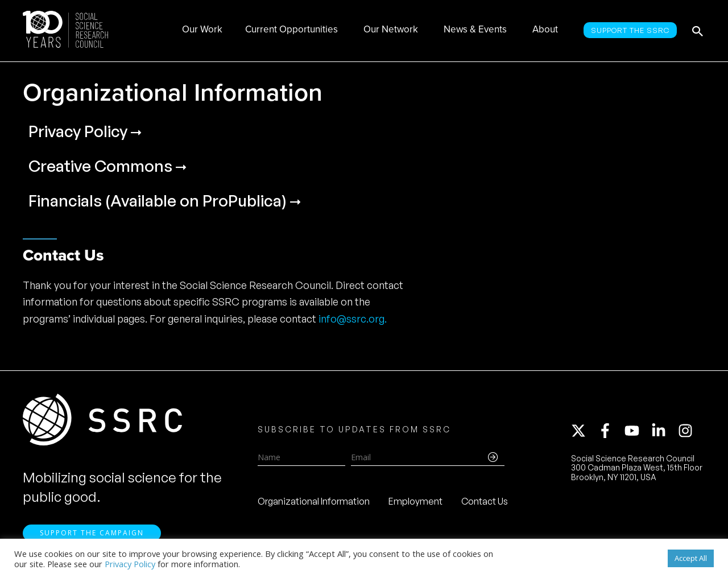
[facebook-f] (610, 431)
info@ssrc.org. (353, 319)
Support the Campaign (92, 533)
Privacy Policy (130, 564)
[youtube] (637, 431)
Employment (415, 501)
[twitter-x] (584, 431)
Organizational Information (314, 501)
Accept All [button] (691, 558)
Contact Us (485, 501)
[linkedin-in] (664, 431)
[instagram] (688, 431)
